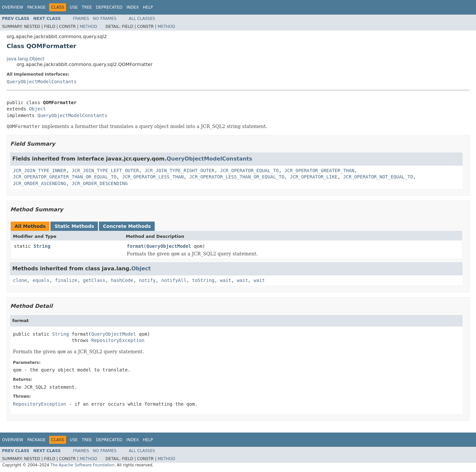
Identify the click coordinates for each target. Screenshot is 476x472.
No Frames (105, 19)
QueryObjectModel (169, 246)
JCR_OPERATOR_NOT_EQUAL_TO (378, 177)
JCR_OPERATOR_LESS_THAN (153, 177)
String (42, 246)
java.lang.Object (26, 59)
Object (37, 109)
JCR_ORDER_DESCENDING (100, 183)
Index (133, 7)
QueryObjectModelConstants (42, 82)
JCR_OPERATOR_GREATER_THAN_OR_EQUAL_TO (65, 177)
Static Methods (74, 226)
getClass (94, 280)
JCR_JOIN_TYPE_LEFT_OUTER (105, 170)
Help (148, 7)
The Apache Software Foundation (82, 465)
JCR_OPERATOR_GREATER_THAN (319, 170)
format (135, 246)
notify (147, 280)
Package (36, 7)
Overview (13, 7)
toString (203, 280)
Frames (81, 19)
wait (226, 280)
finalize (66, 280)
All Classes (142, 19)
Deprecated (109, 7)
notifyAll (174, 280)
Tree (87, 7)
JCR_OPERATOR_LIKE (314, 177)
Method (88, 27)
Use (74, 7)
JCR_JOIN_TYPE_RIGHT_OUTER (179, 170)
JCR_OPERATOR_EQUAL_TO (249, 170)
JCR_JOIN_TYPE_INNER (40, 170)
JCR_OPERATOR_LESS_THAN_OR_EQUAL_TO (237, 177)
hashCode (122, 280)
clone (20, 280)
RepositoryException (118, 340)
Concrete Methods (127, 226)
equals (41, 280)
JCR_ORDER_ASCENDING (40, 183)
